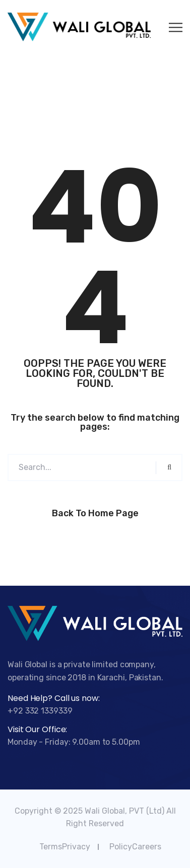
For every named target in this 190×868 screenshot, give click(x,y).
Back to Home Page (95, 513)
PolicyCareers (135, 847)
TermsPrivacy (65, 847)
